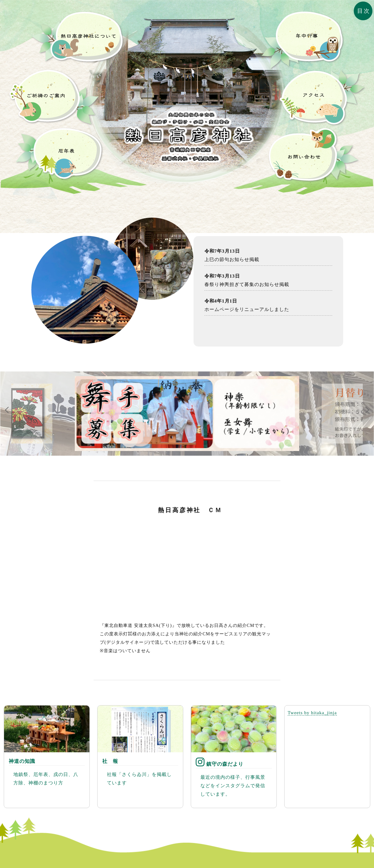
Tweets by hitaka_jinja (312, 713)
